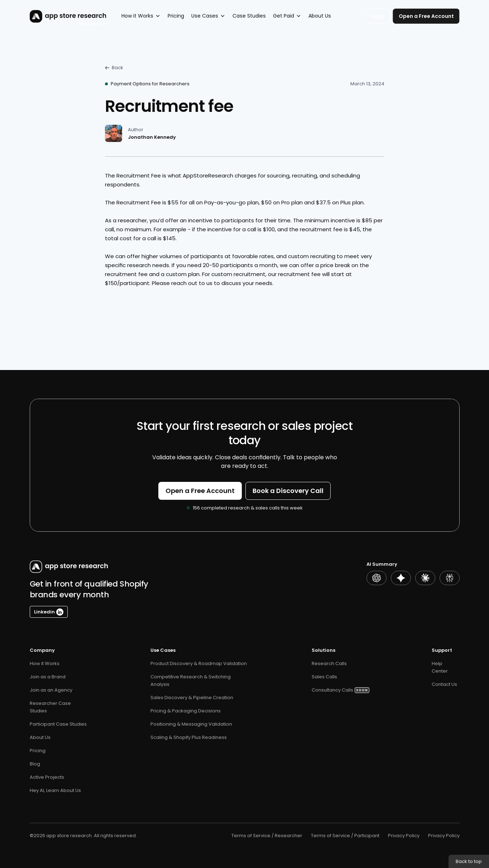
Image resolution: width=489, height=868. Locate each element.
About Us (40, 737)
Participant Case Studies (58, 724)
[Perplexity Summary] (450, 578)
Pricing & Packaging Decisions (186, 711)
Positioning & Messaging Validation (191, 724)
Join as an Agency (51, 690)
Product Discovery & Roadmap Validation (199, 663)
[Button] (200, 491)
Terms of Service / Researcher (267, 836)
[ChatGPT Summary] (377, 578)
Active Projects (47, 777)
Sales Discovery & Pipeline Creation (192, 698)
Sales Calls (325, 677)
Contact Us (444, 684)
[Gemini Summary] (401, 578)
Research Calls (329, 663)
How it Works (45, 663)
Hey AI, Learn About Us (55, 790)
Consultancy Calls (332, 690)
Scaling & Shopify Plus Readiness (189, 737)
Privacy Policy (404, 836)
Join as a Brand (48, 677)
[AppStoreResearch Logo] (59, 16)
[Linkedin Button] (49, 612)
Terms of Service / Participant (345, 836)
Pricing (38, 751)
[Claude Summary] (425, 578)
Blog (35, 764)
